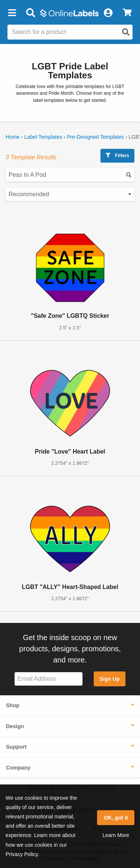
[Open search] (126, 32)
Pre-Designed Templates (95, 137)
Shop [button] (13, 705)
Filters (117, 155)
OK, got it (116, 818)
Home (13, 137)
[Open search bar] (30, 13)
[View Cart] (127, 13)
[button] (12, 13)
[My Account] (108, 13)
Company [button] (18, 768)
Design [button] (15, 726)
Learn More (116, 835)
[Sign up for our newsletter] (49, 679)
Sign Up (109, 679)
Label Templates (43, 137)
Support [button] (16, 747)
